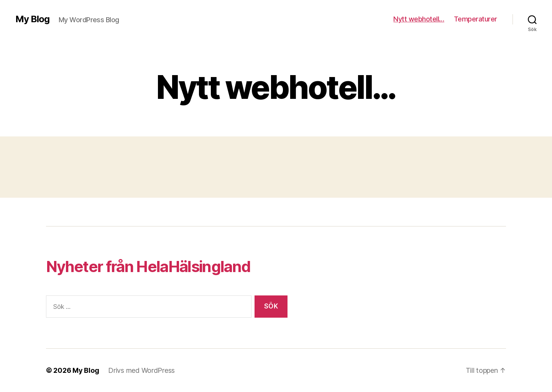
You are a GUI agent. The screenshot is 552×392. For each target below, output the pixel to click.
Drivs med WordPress (141, 370)
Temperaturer (476, 19)
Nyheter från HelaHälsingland (148, 267)
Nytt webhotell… (419, 19)
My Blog (32, 19)
